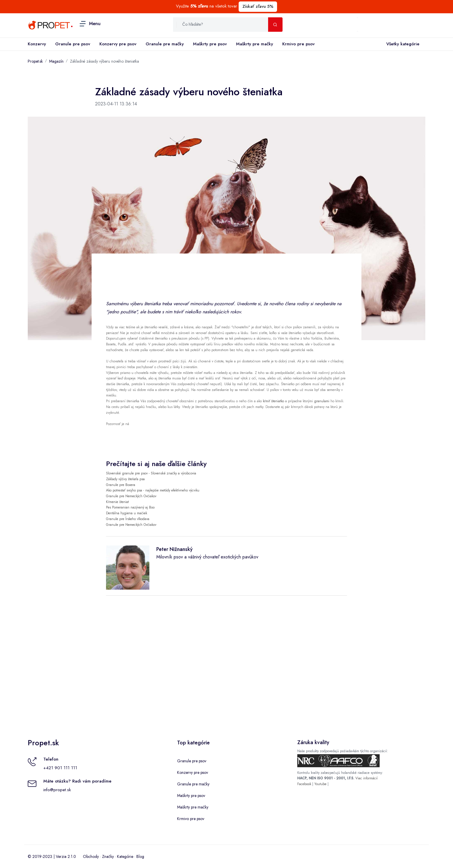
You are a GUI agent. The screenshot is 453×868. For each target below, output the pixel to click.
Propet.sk (35, 61)
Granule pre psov (73, 44)
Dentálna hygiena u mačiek (127, 513)
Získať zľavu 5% (258, 6)
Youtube (320, 784)
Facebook (304, 784)
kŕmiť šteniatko (273, 401)
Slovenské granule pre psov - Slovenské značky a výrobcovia (151, 473)
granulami (322, 401)
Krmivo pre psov (298, 44)
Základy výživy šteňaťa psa (125, 479)
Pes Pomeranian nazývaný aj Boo (130, 507)
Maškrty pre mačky (255, 44)
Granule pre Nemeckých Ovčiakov (131, 496)
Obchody (91, 856)
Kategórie (125, 856)
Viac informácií (366, 778)
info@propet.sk (57, 790)
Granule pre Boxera (121, 485)
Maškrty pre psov (210, 44)
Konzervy (37, 44)
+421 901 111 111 (60, 768)
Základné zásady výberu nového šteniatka (104, 61)
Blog (140, 856)
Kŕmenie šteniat (117, 502)
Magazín (56, 61)
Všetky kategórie (402, 44)
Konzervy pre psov (118, 44)
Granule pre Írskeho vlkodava (128, 519)
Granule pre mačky (165, 44)
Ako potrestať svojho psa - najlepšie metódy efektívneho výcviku (153, 490)
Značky (108, 856)
